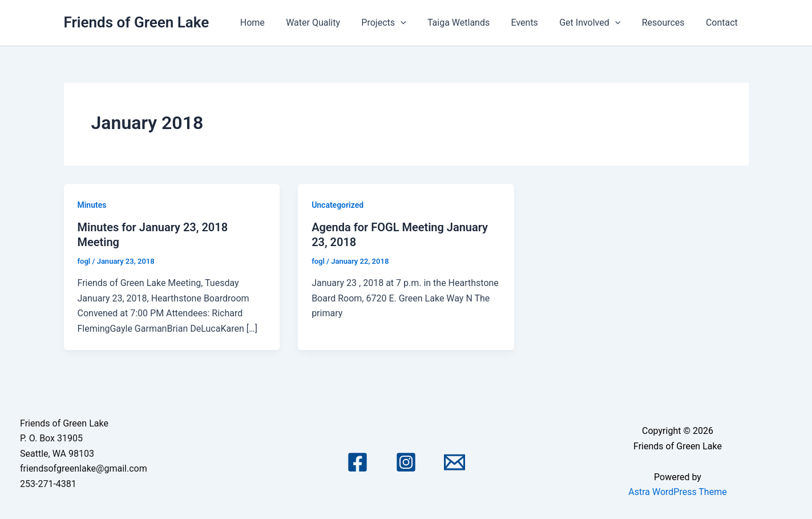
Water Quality (333, 23)
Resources (668, 23)
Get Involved (597, 23)
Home (275, 23)
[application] (417, 23)
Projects (401, 23)
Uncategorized (338, 205)
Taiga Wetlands (472, 23)
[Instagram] (406, 462)
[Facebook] (357, 462)
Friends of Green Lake (137, 22)
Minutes (92, 205)
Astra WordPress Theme (677, 492)
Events (535, 23)
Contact (724, 23)
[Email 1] (455, 462)
